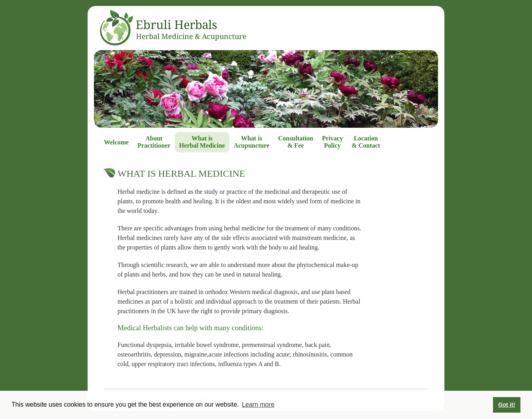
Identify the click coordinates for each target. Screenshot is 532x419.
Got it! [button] (507, 405)
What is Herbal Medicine (202, 142)
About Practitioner (154, 142)
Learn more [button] (258, 404)
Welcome (116, 142)
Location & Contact (366, 142)
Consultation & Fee (295, 142)
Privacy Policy (332, 142)
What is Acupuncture (252, 142)
